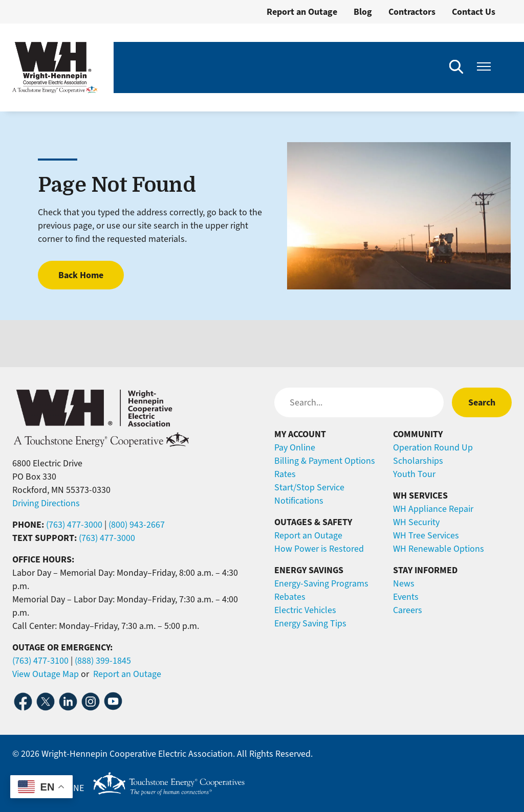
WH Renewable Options (439, 549)
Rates (285, 474)
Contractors (412, 12)
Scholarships (418, 461)
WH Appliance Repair (433, 509)
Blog (363, 12)
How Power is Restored (319, 549)
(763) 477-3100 (40, 661)
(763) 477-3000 (74, 525)
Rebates (290, 597)
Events (406, 597)
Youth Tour (414, 474)
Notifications (299, 501)
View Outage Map (46, 674)
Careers (408, 610)
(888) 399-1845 (103, 661)
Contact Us (474, 12)
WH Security (416, 522)
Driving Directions (46, 503)
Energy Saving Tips (310, 623)
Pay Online (295, 447)
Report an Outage (302, 12)
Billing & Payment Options (325, 461)
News (404, 583)
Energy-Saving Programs (321, 583)
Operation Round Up (433, 447)
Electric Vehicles (305, 610)
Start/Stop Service (309, 487)
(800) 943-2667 (137, 525)
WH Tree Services (426, 535)
